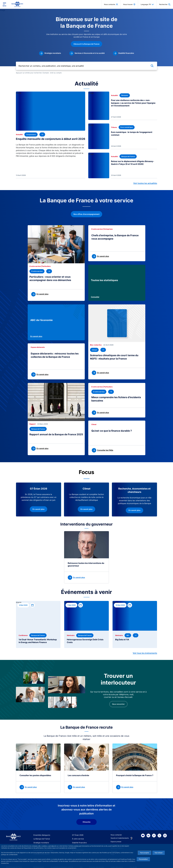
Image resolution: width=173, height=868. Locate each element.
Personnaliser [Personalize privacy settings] (143, 859)
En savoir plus (36, 337)
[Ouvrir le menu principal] (4, 4)
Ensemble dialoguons (41, 833)
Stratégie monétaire (41, 841)
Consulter (95, 298)
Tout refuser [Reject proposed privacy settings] (159, 853)
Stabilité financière (79, 841)
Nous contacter (116, 833)
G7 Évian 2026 (77, 833)
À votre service (77, 837)
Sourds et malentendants (120, 836)
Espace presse (116, 840)
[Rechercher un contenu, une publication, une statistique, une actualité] (86, 67)
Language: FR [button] (147, 4)
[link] (50, 56)
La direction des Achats (119, 843)
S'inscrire (86, 820)
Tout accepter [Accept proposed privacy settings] (145, 853)
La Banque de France (41, 837)
